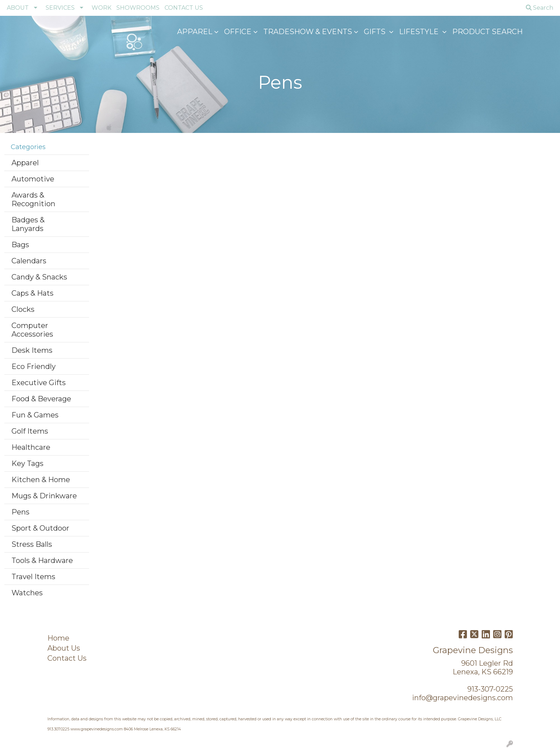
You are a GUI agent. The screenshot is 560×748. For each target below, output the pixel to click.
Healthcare (31, 447)
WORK (101, 8)
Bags (20, 245)
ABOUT (18, 8)
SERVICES (60, 8)
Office (238, 32)
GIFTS (376, 32)
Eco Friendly (34, 366)
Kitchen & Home (41, 480)
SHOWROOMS (138, 8)
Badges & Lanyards (28, 224)
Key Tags (27, 463)
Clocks (23, 309)
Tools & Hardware (42, 560)
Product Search (487, 32)
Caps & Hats (33, 293)
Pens (20, 512)
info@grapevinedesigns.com (462, 698)
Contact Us (67, 658)
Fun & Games (35, 415)
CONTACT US (184, 8)
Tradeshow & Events (308, 32)
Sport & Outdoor (40, 528)
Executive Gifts (39, 383)
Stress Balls (32, 544)
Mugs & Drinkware (44, 496)
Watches (27, 593)
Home (58, 638)
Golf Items (30, 431)
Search (540, 8)
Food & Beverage (41, 399)
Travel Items (33, 577)
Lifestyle (420, 32)
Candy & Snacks (39, 277)
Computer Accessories (32, 330)
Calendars (29, 261)
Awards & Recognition (33, 199)
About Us (64, 648)
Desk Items (32, 350)
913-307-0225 (490, 689)
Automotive (33, 179)
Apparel (195, 32)
